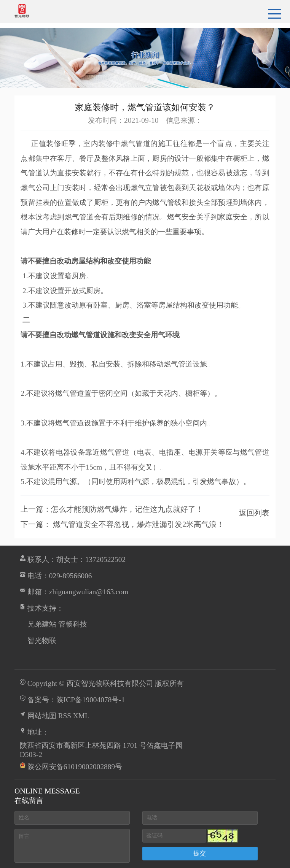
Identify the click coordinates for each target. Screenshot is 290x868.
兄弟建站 (42, 624)
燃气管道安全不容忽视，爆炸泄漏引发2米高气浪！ (139, 524)
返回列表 (254, 513)
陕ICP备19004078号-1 (91, 700)
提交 (200, 853)
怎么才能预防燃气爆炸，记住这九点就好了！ (127, 509)
